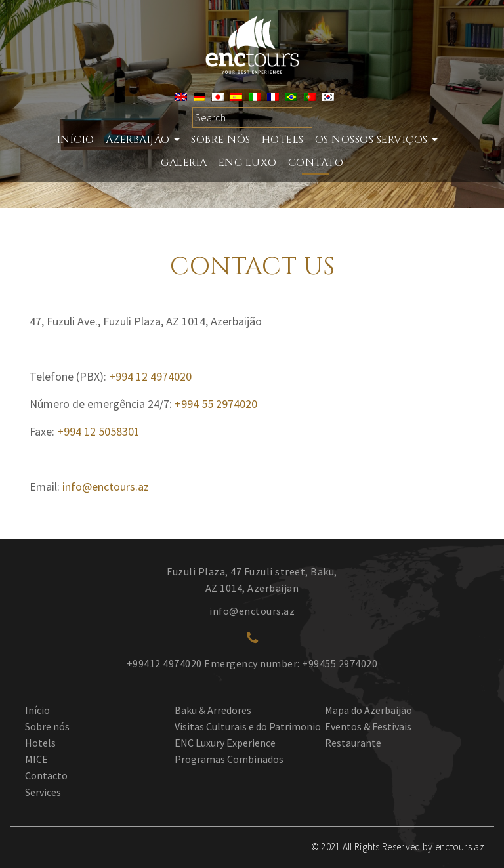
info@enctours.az (106, 486)
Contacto (46, 775)
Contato (316, 163)
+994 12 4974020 (150, 376)
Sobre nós (221, 140)
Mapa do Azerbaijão (368, 710)
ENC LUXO (248, 163)
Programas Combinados (229, 759)
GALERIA (184, 163)
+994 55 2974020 (216, 404)
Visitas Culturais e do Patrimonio (248, 726)
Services (43, 792)
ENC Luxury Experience (225, 743)
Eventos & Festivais (368, 726)
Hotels (283, 140)
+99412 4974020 (164, 663)
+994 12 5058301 (98, 431)
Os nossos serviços (371, 140)
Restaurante (353, 743)
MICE (36, 759)
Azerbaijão (138, 140)
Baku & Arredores (213, 710)
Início (76, 140)
